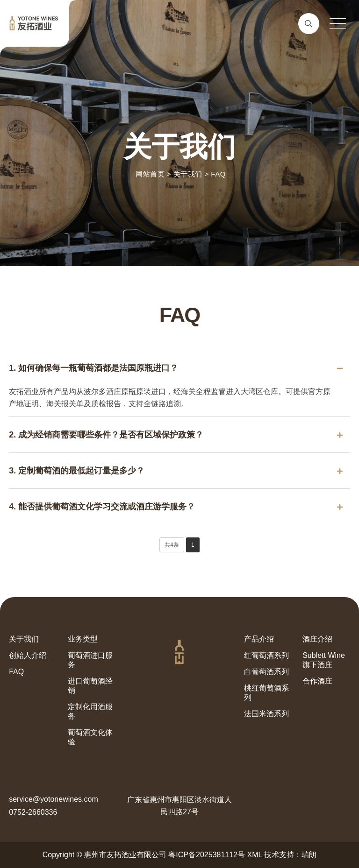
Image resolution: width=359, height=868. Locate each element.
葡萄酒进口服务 (90, 660)
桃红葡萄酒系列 (266, 693)
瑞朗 (309, 855)
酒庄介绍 (317, 639)
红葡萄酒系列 (266, 655)
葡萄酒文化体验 (90, 737)
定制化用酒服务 (90, 711)
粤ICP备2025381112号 (207, 855)
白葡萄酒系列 (266, 672)
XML (254, 855)
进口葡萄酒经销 (90, 686)
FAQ (218, 174)
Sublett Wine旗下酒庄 (324, 660)
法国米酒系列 (266, 714)
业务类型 (83, 639)
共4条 (172, 545)
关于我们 (188, 174)
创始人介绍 (28, 655)
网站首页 (150, 174)
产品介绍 (259, 639)
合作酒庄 (317, 681)
